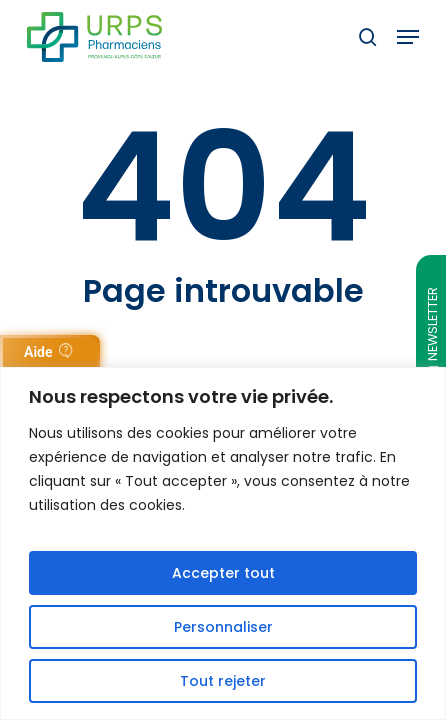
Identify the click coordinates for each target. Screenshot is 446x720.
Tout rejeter (223, 681)
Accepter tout (223, 573)
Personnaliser (223, 627)
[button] (408, 37)
